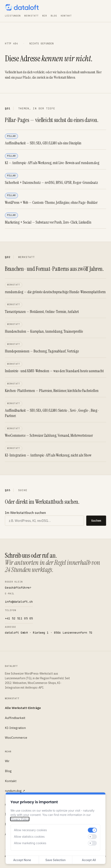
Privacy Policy (20, 819)
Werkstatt (31, 16)
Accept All (89, 860)
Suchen (96, 521)
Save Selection (55, 860)
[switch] (92, 830)
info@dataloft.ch (19, 602)
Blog (54, 16)
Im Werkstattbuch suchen (25, 513)
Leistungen (13, 16)
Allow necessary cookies (30, 830)
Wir (45, 16)
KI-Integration (15, 728)
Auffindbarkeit (15, 718)
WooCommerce (16, 738)
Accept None (22, 860)
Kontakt (66, 16)
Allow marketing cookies (30, 843)
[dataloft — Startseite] (22, 7)
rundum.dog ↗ (15, 791)
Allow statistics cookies (29, 837)
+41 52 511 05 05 (19, 618)
